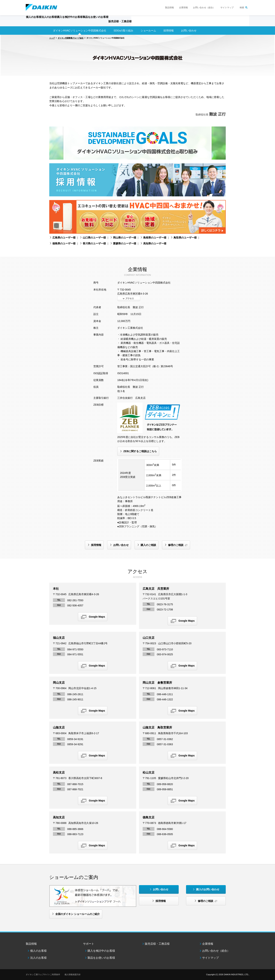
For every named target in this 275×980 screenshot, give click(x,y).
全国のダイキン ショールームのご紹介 (78, 914)
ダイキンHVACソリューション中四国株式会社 (80, 31)
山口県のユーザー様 (94, 238)
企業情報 (183, 8)
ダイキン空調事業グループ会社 (71, 38)
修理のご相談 (176, 545)
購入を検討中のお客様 (101, 951)
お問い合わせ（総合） (204, 8)
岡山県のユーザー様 (125, 238)
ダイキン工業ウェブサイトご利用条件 (43, 974)
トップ (52, 38)
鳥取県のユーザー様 (185, 238)
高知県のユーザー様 (155, 243)
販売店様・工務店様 (148, 23)
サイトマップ (227, 8)
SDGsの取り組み (123, 31)
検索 (242, 8)
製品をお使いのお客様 (101, 958)
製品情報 (169, 8)
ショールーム (148, 31)
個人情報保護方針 (73, 974)
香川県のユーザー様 (94, 243)
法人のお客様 (38, 958)
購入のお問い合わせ (208, 889)
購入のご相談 (148, 545)
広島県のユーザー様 (64, 238)
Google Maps (97, 617)
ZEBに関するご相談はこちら (140, 451)
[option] (137, 55)
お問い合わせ (121, 545)
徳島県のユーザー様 (64, 243)
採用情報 (169, 31)
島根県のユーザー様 (155, 238)
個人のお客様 (38, 951)
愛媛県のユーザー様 (125, 243)
